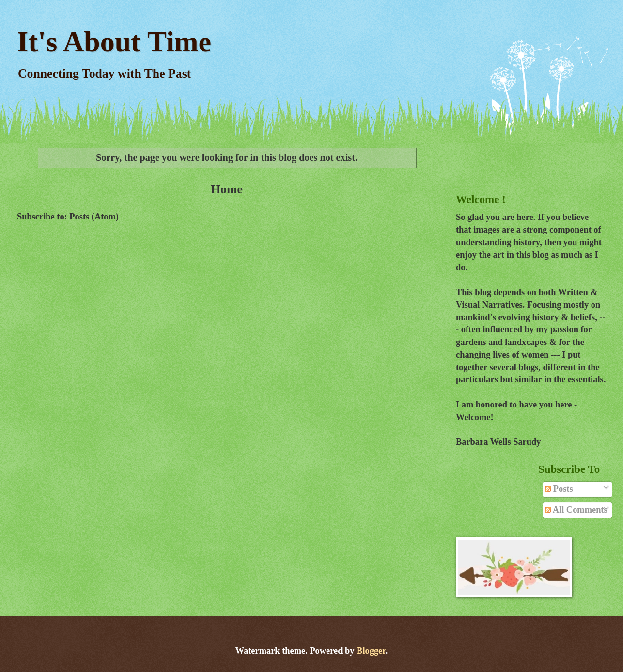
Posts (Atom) (94, 217)
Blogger (371, 651)
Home (227, 189)
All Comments (576, 510)
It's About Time (114, 42)
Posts (559, 489)
